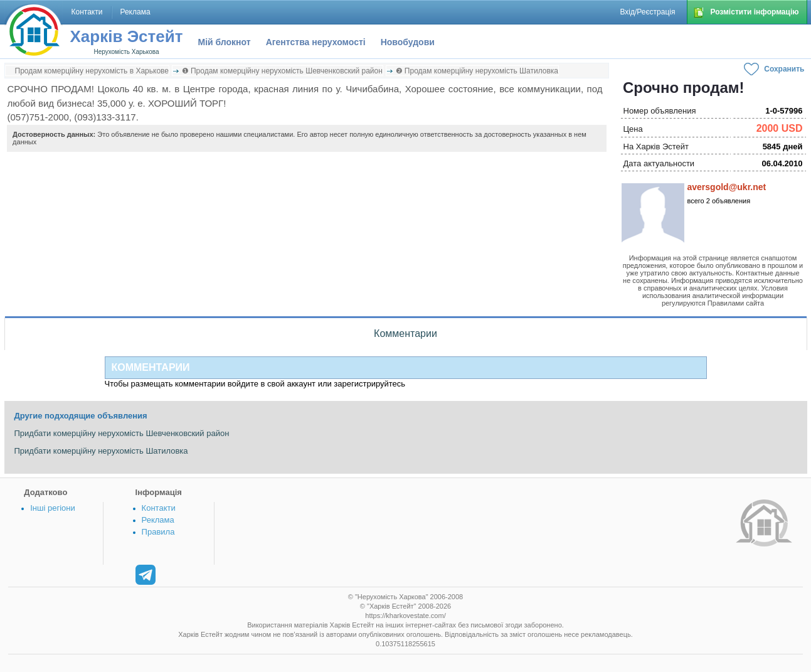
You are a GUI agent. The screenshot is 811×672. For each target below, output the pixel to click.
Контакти (159, 508)
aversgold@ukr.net (727, 187)
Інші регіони (52, 508)
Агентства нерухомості (316, 42)
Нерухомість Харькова (126, 52)
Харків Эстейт (127, 36)
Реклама (158, 520)
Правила (158, 532)
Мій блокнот (225, 42)
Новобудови (408, 42)
